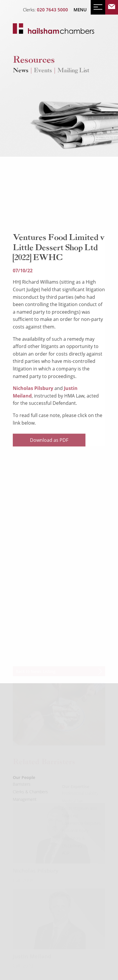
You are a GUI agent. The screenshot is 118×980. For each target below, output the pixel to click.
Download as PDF (49, 462)
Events (43, 71)
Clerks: (45, 10)
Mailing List (73, 71)
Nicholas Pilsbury (33, 410)
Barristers (22, 792)
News (20, 71)
